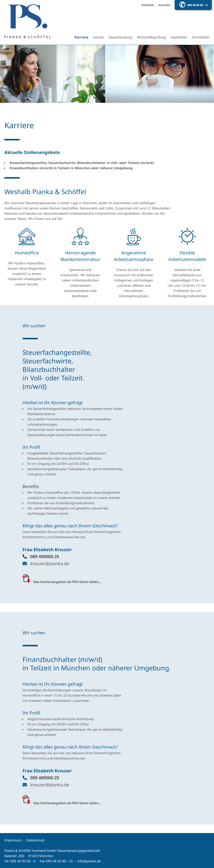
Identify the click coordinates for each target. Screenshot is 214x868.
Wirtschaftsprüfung (151, 37)
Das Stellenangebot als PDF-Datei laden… (67, 582)
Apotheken (179, 37)
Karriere (81, 37)
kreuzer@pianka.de (50, 563)
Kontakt (164, 5)
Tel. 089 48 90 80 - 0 (20, 861)
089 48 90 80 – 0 (197, 5)
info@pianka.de (89, 861)
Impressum (13, 840)
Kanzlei (98, 37)
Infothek (148, 5)
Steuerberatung (120, 37)
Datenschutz (35, 840)
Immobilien (201, 37)
